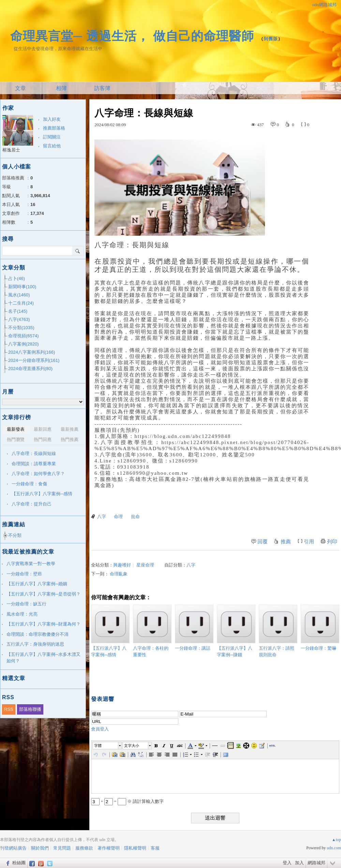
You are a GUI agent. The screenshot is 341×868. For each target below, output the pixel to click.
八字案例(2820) (24, 344)
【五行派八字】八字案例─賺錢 (236, 631)
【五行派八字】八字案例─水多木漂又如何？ (43, 658)
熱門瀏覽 (16, 439)
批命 (135, 517)
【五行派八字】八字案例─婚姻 (37, 584)
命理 (118, 517)
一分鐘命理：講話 (194, 628)
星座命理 (145, 565)
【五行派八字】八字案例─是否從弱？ (43, 594)
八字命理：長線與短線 (34, 453)
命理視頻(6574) (24, 336)
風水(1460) (19, 295)
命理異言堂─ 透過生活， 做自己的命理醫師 (132, 36)
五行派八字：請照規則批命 (278, 631)
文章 (20, 88)
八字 (102, 517)
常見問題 (62, 848)
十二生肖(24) (21, 303)
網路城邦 (316, 863)
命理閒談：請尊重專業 (34, 464)
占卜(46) (17, 278)
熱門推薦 (70, 439)
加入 (299, 863)
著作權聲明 (109, 848)
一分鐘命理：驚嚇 (320, 628)
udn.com (334, 848)
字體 (98, 746)
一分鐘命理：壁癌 (24, 574)
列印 (332, 542)
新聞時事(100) (22, 287)
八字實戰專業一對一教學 (31, 564)
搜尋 (78, 251)
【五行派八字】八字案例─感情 (110, 631)
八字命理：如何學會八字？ (38, 474)
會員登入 (100, 729)
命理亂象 (119, 574)
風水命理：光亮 (22, 614)
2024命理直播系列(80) (30, 369)
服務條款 (84, 848)
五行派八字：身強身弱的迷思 (35, 644)
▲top (336, 840)
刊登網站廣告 (13, 848)
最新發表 (16, 429)
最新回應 (43, 429)
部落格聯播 (30, 709)
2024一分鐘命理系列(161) (34, 360)
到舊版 (271, 39)
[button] (107, 746)
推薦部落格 (54, 128)
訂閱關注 (52, 137)
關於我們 (40, 848)
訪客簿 (102, 88)
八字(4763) (19, 319)
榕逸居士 (11, 150)
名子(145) (18, 311)
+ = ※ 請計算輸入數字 (127, 801)
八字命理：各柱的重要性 (152, 631)
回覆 (263, 542)
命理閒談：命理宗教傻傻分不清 (38, 634)
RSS (9, 709)
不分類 (15, 535)
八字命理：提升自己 (32, 504)
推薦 (286, 542)
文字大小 (132, 746)
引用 (309, 542)
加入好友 (52, 119)
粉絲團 (19, 863)
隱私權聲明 (135, 848)
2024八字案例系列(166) (32, 352)
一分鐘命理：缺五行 (26, 604)
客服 (155, 848)
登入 (287, 863)
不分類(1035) (21, 328)
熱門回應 (43, 439)
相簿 (61, 88)
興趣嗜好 (122, 565)
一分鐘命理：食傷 (29, 484)
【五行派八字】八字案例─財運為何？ (43, 624)
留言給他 (52, 146)
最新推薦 (70, 429)
